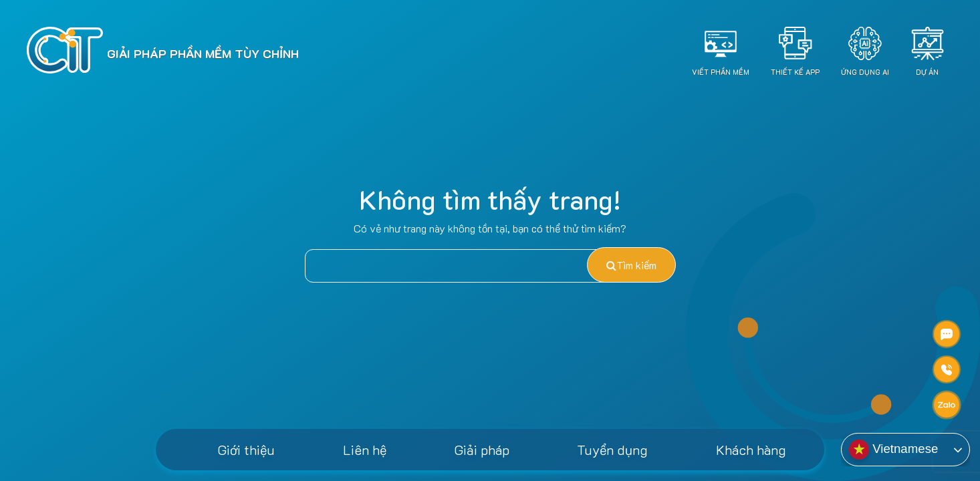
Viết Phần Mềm (721, 72)
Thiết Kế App (795, 72)
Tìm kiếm (631, 265)
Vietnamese (893, 450)
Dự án (927, 72)
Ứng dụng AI (865, 72)
